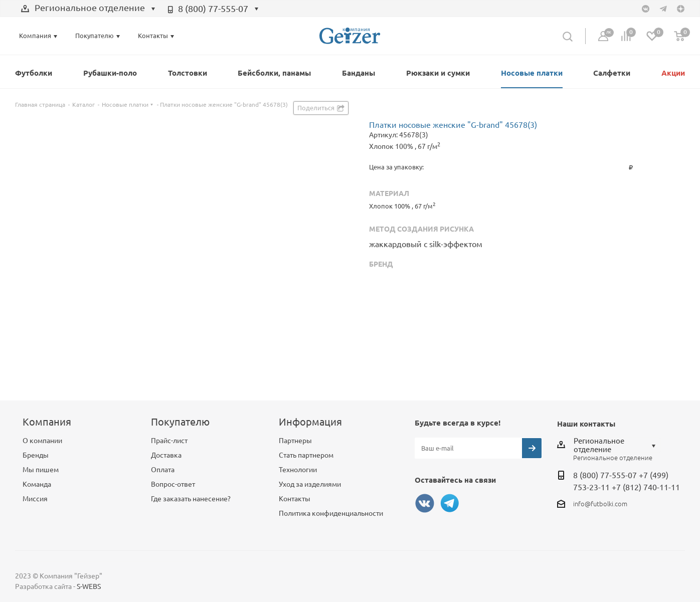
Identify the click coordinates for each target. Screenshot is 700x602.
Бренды (36, 455)
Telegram (450, 503)
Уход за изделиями (310, 484)
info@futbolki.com (600, 504)
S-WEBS (89, 586)
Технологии (298, 470)
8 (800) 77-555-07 (213, 9)
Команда (37, 484)
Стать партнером (306, 455)
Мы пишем (41, 470)
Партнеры (295, 441)
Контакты (295, 499)
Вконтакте (425, 503)
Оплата (163, 470)
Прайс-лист (169, 441)
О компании (42, 441)
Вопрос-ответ (173, 484)
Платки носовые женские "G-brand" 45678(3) (453, 125)
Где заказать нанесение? (191, 499)
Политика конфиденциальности (331, 513)
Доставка (166, 455)
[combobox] (88, 9)
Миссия (35, 499)
